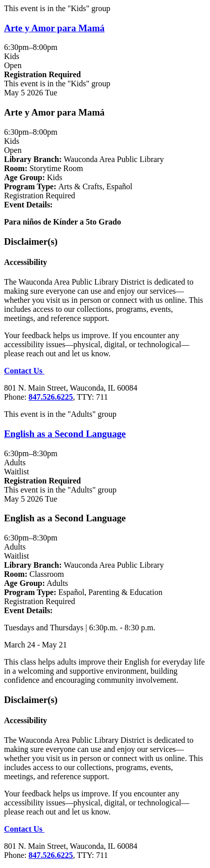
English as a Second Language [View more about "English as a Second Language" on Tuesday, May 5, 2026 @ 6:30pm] (65, 434)
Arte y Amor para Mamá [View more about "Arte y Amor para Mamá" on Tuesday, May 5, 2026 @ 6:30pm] (54, 28)
